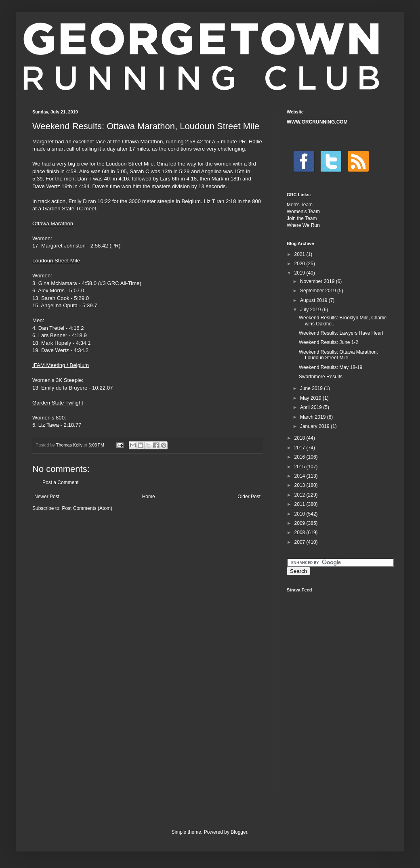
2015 (300, 467)
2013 (300, 485)
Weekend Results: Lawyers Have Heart (341, 333)
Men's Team (300, 205)
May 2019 (311, 398)
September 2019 (319, 291)
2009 (300, 523)
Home (149, 497)
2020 (300, 264)
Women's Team (303, 212)
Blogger (239, 832)
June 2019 (312, 388)
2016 (300, 457)
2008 (300, 533)
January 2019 (315, 426)
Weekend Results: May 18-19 (331, 367)
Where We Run (303, 225)
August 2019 (314, 300)
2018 (300, 438)
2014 (300, 476)
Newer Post (47, 497)
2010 (300, 514)
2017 (300, 448)
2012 (300, 495)
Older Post (249, 497)
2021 (300, 254)
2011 (300, 504)
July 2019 (311, 310)
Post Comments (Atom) (87, 508)
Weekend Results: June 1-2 (329, 342)
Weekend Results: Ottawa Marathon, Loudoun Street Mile (338, 355)
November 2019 (318, 281)
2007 (300, 542)
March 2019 (314, 417)
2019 (300, 273)
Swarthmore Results (321, 377)
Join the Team (302, 218)
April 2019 (312, 407)
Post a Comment (60, 482)
